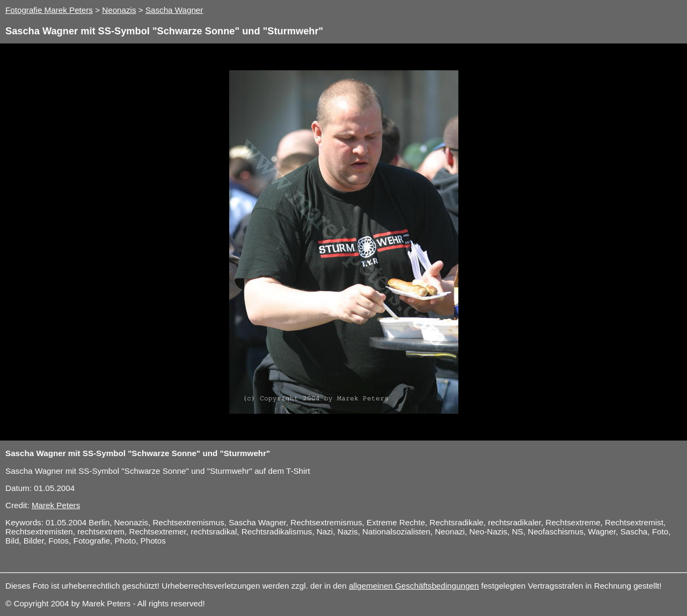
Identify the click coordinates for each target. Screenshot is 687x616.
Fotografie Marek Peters (49, 10)
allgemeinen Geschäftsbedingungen (414, 586)
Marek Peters (56, 505)
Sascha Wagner (174, 10)
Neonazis (119, 10)
